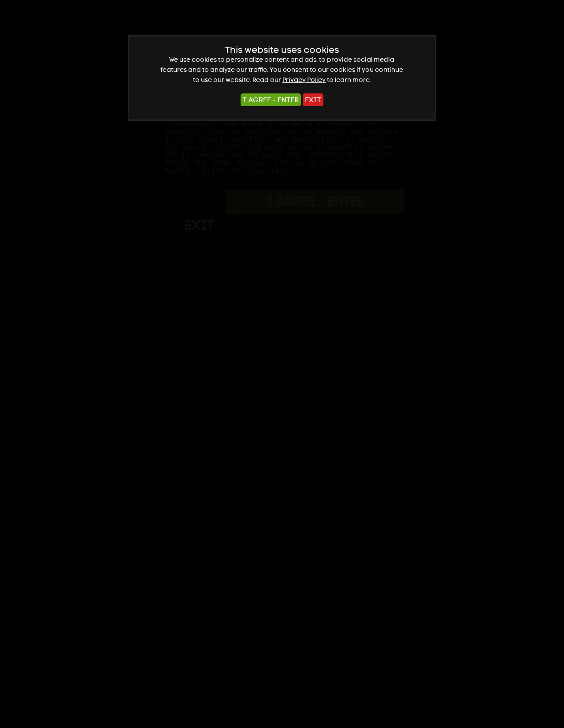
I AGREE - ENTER (271, 100)
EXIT (313, 100)
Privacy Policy (304, 80)
